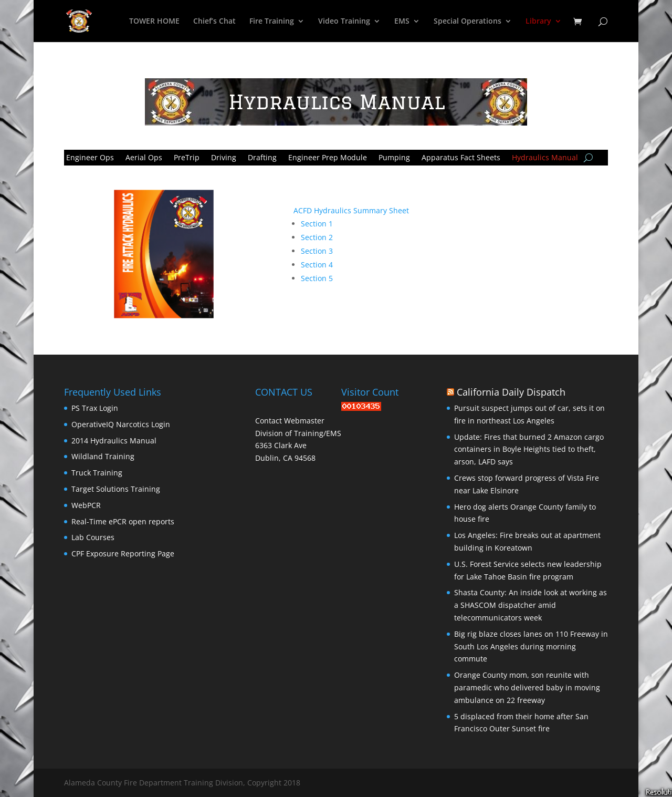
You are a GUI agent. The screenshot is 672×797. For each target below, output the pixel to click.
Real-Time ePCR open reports (123, 521)
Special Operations (468, 22)
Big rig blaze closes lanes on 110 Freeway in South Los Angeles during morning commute (531, 646)
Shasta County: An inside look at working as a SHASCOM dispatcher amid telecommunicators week (531, 605)
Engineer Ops (90, 157)
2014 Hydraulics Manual (114, 441)
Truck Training (97, 473)
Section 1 (317, 224)
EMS (402, 22)
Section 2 (317, 237)
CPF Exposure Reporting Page (123, 553)
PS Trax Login (95, 408)
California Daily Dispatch (511, 392)
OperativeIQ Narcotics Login (121, 424)
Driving (224, 157)
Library (538, 22)
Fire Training (272, 22)
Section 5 (317, 278)
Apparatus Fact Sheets (461, 157)
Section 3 (317, 251)
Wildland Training (103, 456)
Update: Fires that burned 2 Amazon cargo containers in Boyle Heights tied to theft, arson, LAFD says (529, 449)
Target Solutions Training (116, 489)
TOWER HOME (154, 22)
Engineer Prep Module (328, 157)
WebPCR (86, 505)
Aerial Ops (144, 157)
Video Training (344, 22)
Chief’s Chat (214, 22)
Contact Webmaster (290, 421)
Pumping (394, 157)
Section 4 (317, 265)
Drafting (262, 157)
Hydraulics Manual (545, 157)
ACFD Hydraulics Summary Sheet (351, 210)
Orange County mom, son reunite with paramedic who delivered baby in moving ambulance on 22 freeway (527, 687)
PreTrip (187, 157)
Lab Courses (93, 537)
